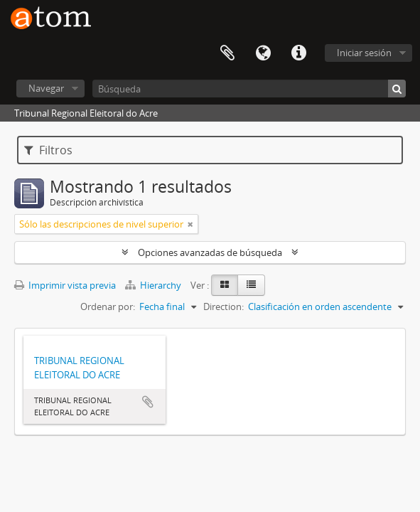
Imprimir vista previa (65, 285)
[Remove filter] (190, 224)
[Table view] (251, 285)
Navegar (46, 88)
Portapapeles (227, 53)
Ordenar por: (108, 306)
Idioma (263, 53)
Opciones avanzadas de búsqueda (210, 252)
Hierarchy (154, 285)
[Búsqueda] (249, 89)
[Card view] (225, 285)
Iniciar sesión (364, 53)
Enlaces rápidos (298, 53)
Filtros (48, 150)
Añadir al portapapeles (148, 402)
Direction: (224, 306)
